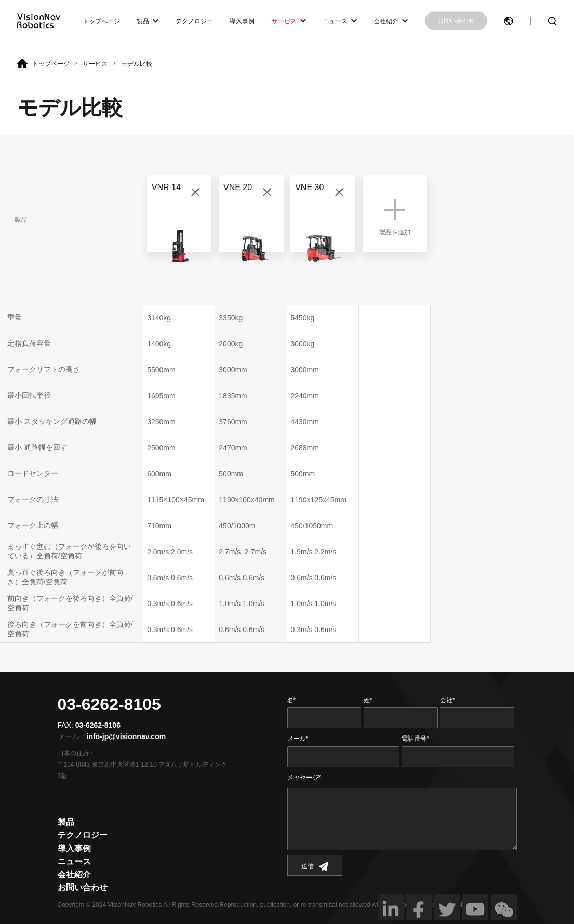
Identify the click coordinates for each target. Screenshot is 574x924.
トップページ (101, 21)
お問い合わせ (456, 21)
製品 (143, 21)
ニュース (335, 21)
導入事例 (242, 21)
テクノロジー (194, 21)
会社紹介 (386, 21)
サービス (284, 21)
